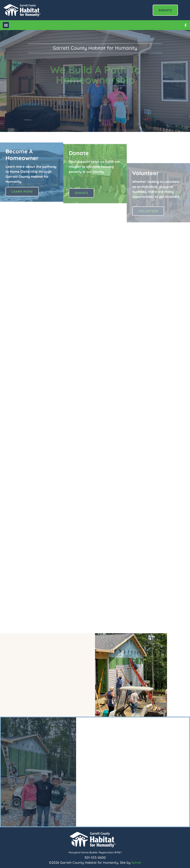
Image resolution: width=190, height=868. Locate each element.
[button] (6, 25)
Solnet (136, 863)
